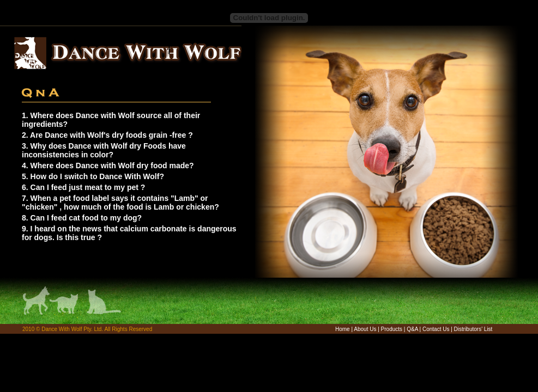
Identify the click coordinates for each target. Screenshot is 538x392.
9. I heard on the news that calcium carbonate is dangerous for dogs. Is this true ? (129, 233)
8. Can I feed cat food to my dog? (82, 218)
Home (343, 329)
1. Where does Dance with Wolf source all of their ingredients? (111, 120)
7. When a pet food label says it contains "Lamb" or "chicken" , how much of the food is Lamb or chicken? (120, 203)
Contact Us (436, 329)
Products (392, 329)
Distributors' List (473, 329)
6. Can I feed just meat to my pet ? (83, 187)
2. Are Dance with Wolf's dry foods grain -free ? (107, 135)
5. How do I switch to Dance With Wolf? (93, 176)
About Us (365, 329)
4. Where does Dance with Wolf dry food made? (108, 166)
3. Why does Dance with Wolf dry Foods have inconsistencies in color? (104, 150)
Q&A (412, 329)
